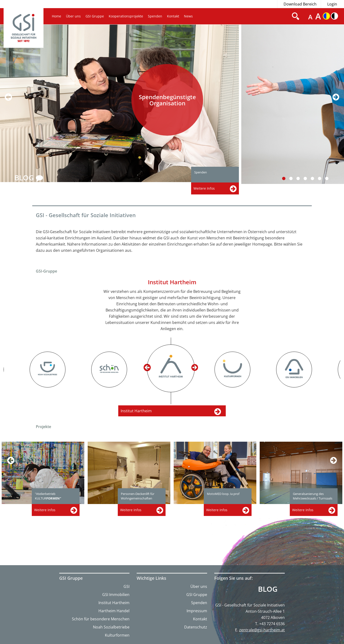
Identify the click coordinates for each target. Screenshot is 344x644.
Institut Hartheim (114, 603)
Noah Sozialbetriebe (111, 627)
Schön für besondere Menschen (101, 619)
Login (332, 4)
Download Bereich (300, 4)
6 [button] (322, 178)
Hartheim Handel (114, 611)
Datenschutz (196, 627)
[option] (121, 103)
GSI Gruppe (95, 16)
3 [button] (301, 178)
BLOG (29, 178)
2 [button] (294, 178)
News (188, 16)
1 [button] (287, 178)
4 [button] (308, 178)
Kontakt (173, 16)
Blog (268, 589)
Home (56, 16)
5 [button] (315, 178)
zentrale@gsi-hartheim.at (262, 630)
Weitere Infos (45, 510)
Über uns (73, 16)
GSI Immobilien (116, 595)
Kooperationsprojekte (126, 16)
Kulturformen (117, 635)
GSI (126, 586)
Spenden (155, 16)
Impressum (197, 611)
